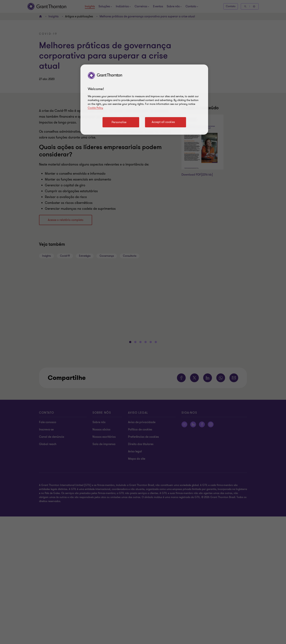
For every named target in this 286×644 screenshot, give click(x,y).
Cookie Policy (95, 108)
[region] (144, 100)
